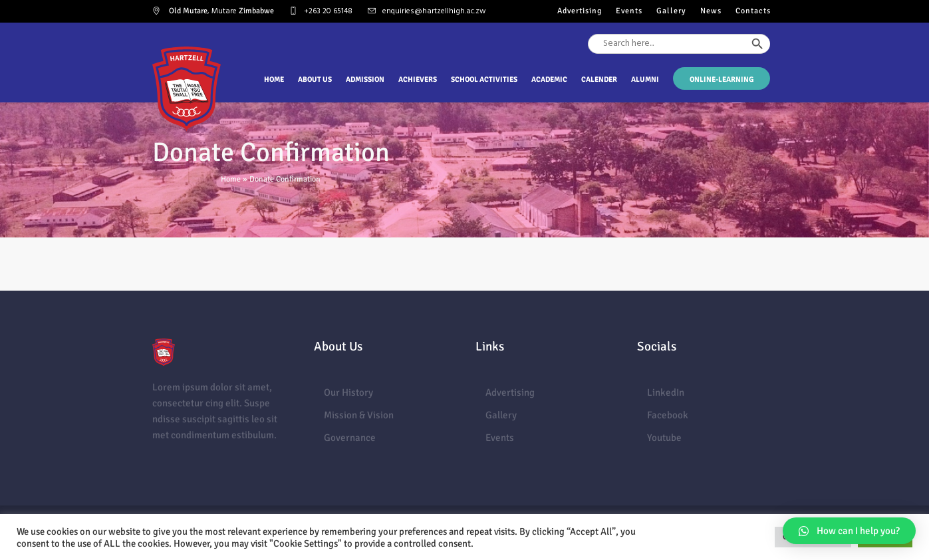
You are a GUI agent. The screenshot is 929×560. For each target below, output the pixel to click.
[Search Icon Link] (771, 68)
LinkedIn (666, 392)
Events (500, 438)
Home (231, 179)
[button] (849, 531)
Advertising (510, 392)
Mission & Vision (359, 415)
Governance (350, 438)
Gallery (501, 415)
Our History (348, 392)
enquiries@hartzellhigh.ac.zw (434, 11)
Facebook (668, 415)
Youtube (664, 438)
